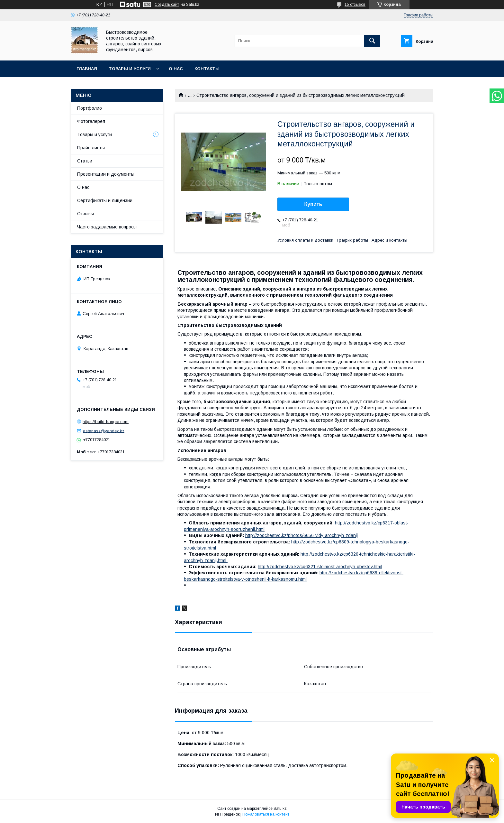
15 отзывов (355, 5)
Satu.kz (280, 809)
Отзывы (85, 214)
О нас (176, 69)
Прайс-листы (91, 148)
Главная (87, 69)
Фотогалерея (91, 121)
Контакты (207, 69)
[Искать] (372, 41)
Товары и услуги (130, 69)
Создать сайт (167, 5)
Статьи (85, 161)
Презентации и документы (106, 174)
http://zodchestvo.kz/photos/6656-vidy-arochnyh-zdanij (301, 535)
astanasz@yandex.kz (104, 431)
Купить (313, 204)
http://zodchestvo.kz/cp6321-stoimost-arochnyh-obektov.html (320, 567)
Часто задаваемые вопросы (107, 227)
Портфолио (90, 108)
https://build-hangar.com (106, 422)
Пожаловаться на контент (266, 814)
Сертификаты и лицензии (105, 200)
